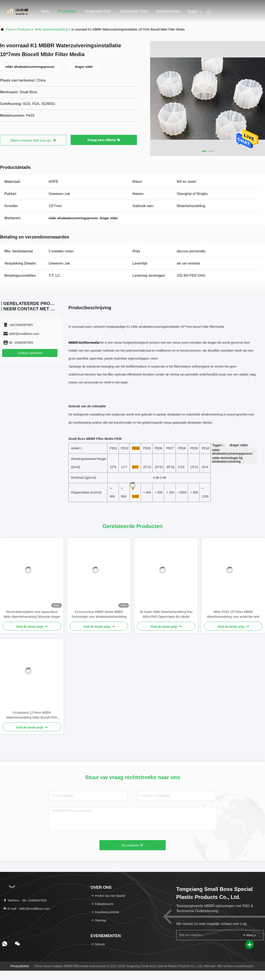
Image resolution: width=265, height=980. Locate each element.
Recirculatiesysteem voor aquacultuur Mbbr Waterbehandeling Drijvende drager (32, 614)
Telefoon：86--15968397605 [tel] (25, 900)
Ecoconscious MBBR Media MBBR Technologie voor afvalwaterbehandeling (99, 614)
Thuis (9, 29)
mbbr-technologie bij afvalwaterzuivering (227, 460)
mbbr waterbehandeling (51, 29)
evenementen (168, 11)
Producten (67, 11)
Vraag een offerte (104, 140)
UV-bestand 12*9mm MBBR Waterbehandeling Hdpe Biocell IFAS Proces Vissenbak (32, 715)
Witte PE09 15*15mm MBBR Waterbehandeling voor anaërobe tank (233, 614)
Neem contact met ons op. (33, 140)
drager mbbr (239, 445)
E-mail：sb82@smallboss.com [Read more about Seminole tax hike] (26, 909)
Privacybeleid (20, 966)
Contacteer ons (133, 11)
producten (24, 29)
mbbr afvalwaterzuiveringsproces (232, 452)
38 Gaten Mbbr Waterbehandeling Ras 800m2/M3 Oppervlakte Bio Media (166, 614)
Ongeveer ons (98, 11)
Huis (45, 11)
